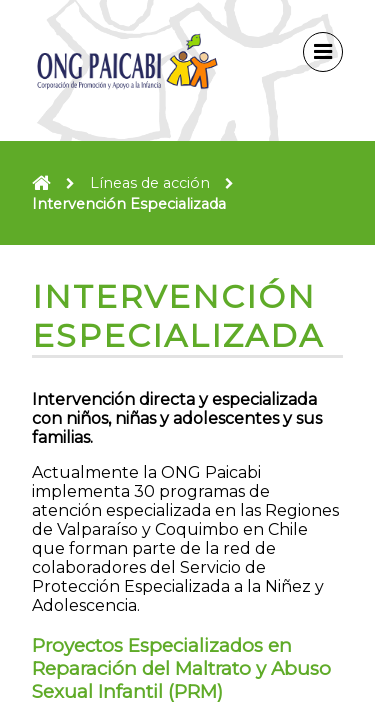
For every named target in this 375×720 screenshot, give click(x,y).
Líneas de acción (150, 183)
